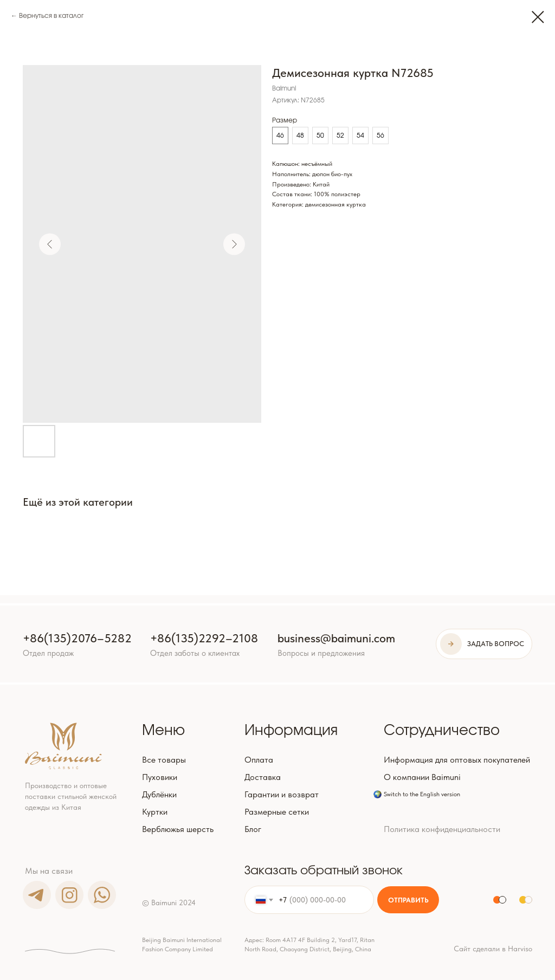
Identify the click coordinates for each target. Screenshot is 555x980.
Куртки (155, 812)
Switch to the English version (422, 794)
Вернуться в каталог (51, 16)
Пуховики (160, 777)
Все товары (164, 760)
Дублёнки (159, 794)
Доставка (263, 777)
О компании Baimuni (422, 777)
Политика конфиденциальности (442, 829)
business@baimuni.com (336, 638)
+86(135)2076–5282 (77, 638)
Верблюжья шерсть (178, 829)
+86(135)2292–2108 (204, 638)
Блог (253, 829)
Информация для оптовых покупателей (457, 760)
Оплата (259, 760)
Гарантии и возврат (282, 794)
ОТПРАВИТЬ (408, 900)
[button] (484, 644)
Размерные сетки (277, 812)
